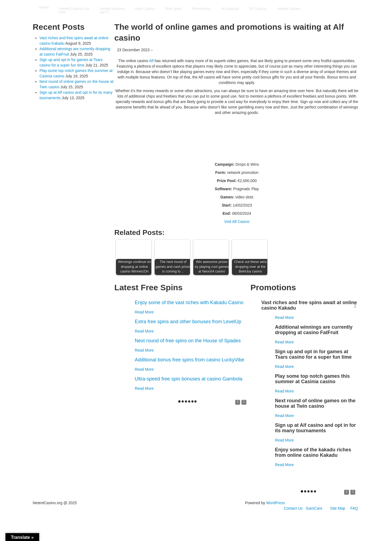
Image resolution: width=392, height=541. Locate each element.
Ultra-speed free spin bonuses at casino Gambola (189, 379)
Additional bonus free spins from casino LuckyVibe (189, 360)
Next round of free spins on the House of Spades (188, 341)
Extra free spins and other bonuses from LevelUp (188, 322)
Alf (151, 61)
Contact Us (293, 508)
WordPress (276, 503)
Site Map (338, 508)
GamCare (314, 508)
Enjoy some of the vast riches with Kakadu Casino (189, 303)
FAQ (354, 508)
